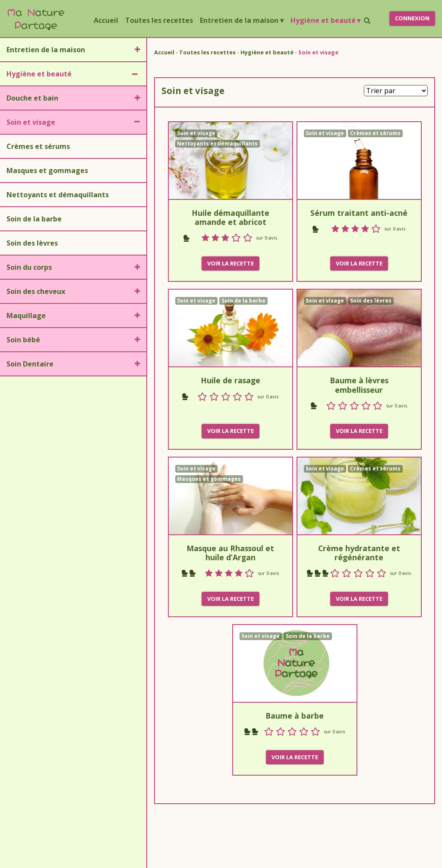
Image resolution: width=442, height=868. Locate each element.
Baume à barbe (295, 716)
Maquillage (26, 316)
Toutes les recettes (159, 20)
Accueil (108, 20)
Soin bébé (23, 340)
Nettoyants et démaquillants (58, 195)
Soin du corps (29, 267)
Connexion (412, 18)
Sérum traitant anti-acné (359, 213)
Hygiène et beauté (325, 20)
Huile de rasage (230, 380)
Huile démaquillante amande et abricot (230, 217)
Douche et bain (32, 98)
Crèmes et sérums (38, 146)
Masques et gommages (47, 170)
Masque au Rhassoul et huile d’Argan (230, 553)
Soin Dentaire (30, 364)
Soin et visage (31, 122)
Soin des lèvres (32, 243)
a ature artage (36, 18)
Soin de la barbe (34, 219)
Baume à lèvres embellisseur (359, 385)
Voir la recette (230, 263)
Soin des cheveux (36, 291)
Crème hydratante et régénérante (359, 553)
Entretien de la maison (242, 20)
